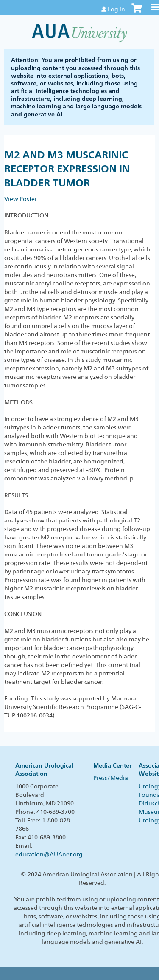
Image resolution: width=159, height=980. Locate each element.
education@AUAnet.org (49, 854)
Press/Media (111, 778)
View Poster (21, 199)
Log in (116, 9)
